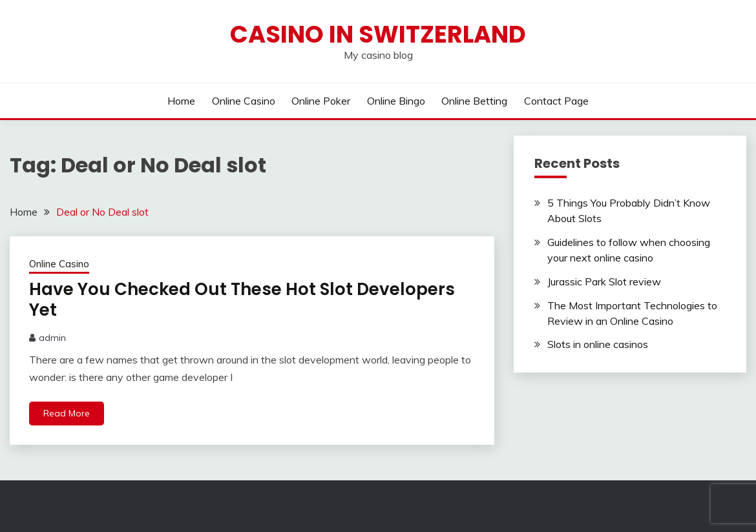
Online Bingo (396, 101)
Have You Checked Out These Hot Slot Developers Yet (242, 300)
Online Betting (474, 101)
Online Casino (244, 101)
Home (181, 101)
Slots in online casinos (598, 344)
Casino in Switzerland (378, 34)
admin (52, 338)
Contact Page (556, 101)
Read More (67, 413)
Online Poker (321, 101)
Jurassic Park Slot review (604, 281)
